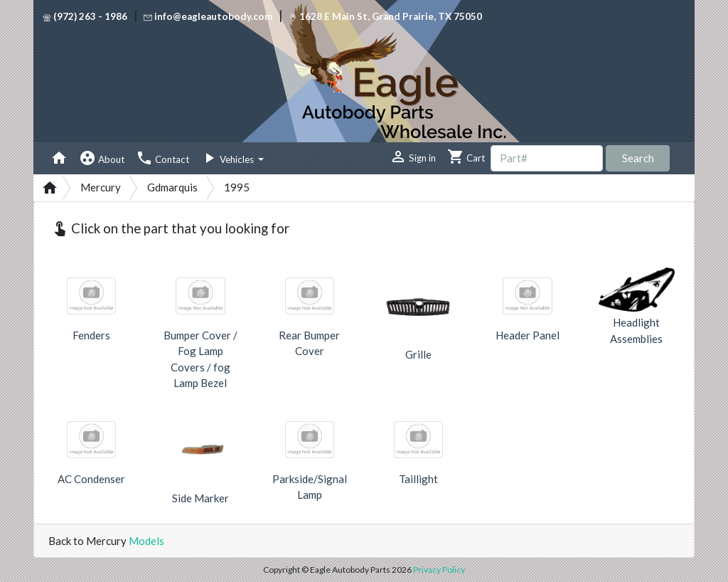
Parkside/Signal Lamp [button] (310, 487)
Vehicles (228, 158)
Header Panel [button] (528, 335)
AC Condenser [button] (91, 479)
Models (146, 541)
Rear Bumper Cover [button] (309, 343)
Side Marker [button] (200, 498)
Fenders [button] (91, 335)
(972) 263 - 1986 (85, 16)
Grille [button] (418, 354)
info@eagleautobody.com (208, 16)
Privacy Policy (439, 570)
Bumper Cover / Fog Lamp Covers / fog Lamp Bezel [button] (200, 359)
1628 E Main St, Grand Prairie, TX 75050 (385, 16)
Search (638, 158)
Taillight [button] (418, 479)
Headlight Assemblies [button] (636, 330)
